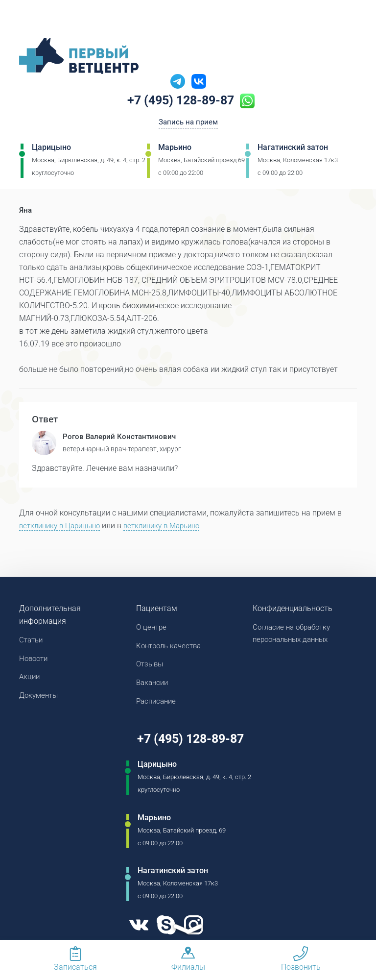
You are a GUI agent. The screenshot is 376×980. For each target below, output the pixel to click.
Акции (30, 679)
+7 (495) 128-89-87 (181, 101)
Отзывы (151, 667)
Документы (40, 698)
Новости (35, 660)
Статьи (32, 641)
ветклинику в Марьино (172, 527)
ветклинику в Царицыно (63, 527)
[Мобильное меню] (26, 19)
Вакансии (153, 686)
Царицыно (51, 149)
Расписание (158, 705)
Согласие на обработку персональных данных (295, 635)
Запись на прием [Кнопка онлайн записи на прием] (188, 123)
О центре (152, 628)
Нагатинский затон (293, 149)
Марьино (175, 149)
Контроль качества (171, 648)
